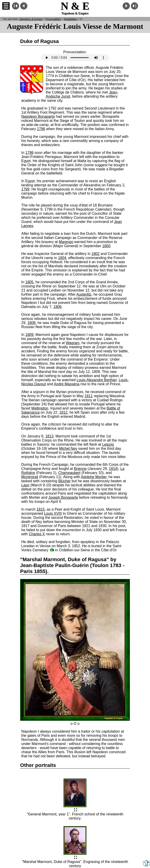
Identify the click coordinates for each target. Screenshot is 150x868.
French (144, 6)
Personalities (53, 19)
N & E (31, 19)
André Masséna (67, 384)
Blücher (64, 481)
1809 (29, 335)
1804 (62, 258)
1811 (89, 396)
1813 (49, 436)
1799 (25, 189)
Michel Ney (68, 449)
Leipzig (108, 444)
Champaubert (69, 473)
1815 (41, 509)
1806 (58, 307)
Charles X (37, 534)
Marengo (66, 242)
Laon (25, 485)
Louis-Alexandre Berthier (97, 380)
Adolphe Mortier (94, 477)
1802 (96, 254)
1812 (63, 412)
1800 (106, 246)
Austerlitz (84, 294)
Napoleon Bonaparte (38, 117)
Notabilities (71, 19)
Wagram (73, 343)
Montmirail (30, 477)
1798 (29, 153)
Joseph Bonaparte (63, 497)
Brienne (80, 469)
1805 (29, 282)
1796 (41, 129)
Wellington (40, 408)
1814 (113, 469)
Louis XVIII (53, 513)
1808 (32, 323)
